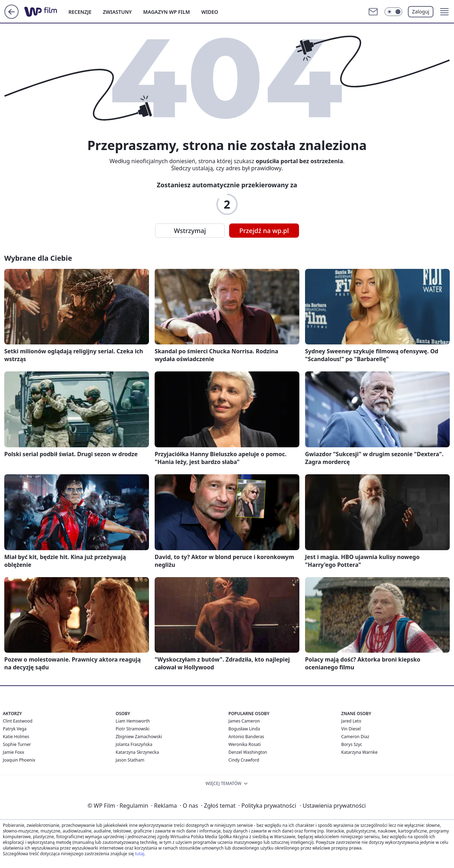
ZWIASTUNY (117, 12)
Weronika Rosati (245, 744)
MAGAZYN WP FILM (167, 12)
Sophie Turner (17, 744)
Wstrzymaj (190, 231)
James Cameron (244, 721)
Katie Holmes (16, 737)
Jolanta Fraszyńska (134, 744)
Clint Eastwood (18, 721)
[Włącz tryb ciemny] (393, 12)
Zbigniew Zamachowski (139, 737)
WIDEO (210, 12)
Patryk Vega (15, 729)
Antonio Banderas (246, 737)
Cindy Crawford (244, 760)
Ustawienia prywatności (333, 806)
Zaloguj (421, 12)
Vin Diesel (351, 729)
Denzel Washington (248, 752)
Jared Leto (351, 721)
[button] (444, 12)
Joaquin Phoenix (19, 760)
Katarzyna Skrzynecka (137, 752)
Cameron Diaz (355, 737)
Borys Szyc (352, 744)
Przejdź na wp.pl (264, 231)
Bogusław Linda (244, 729)
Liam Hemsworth (133, 721)
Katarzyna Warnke (359, 752)
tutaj (139, 854)
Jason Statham (130, 760)
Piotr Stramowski (132, 729)
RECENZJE (80, 12)
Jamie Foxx (13, 752)
